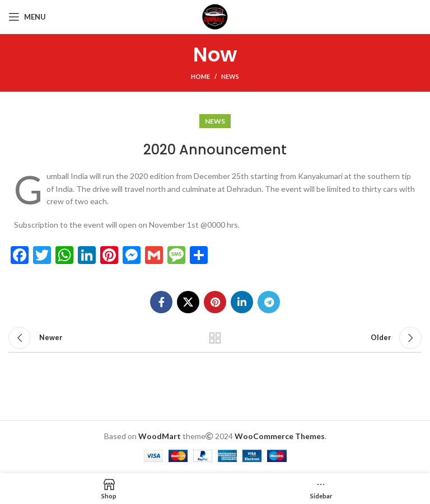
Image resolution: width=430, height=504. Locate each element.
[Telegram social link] (269, 302)
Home (200, 76)
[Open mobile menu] (27, 17)
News (230, 76)
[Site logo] (215, 16)
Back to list (215, 338)
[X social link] (188, 302)
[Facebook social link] (161, 302)
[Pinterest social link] (215, 302)
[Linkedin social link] (242, 302)
